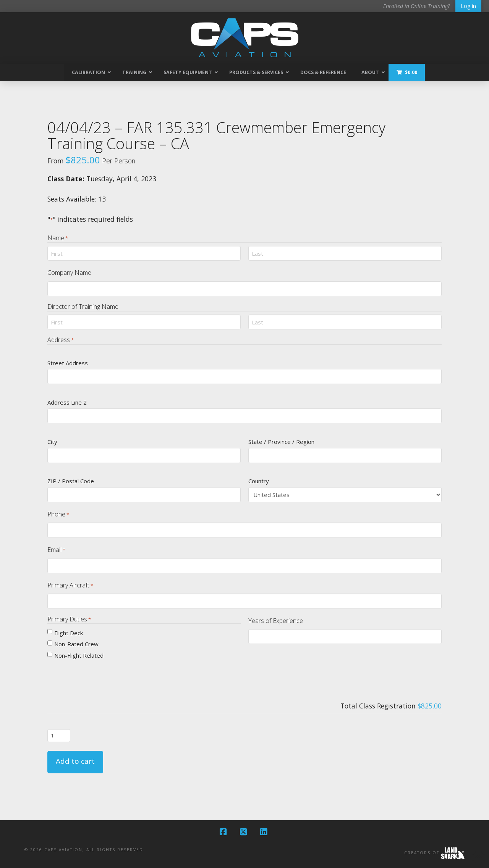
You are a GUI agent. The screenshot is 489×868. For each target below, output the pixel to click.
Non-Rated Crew (76, 644)
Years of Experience (276, 621)
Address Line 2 (67, 402)
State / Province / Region (281, 442)
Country (259, 481)
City (52, 442)
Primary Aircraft (70, 585)
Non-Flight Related (79, 655)
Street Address (68, 363)
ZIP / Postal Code (71, 481)
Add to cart (75, 761)
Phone (58, 514)
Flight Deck (69, 633)
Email (56, 550)
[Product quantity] (59, 736)
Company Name (69, 273)
